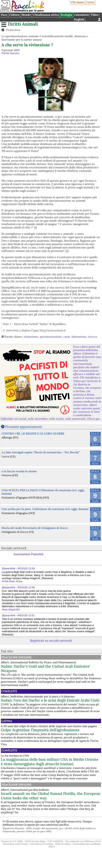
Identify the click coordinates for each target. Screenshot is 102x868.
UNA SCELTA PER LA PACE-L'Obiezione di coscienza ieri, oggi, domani (43, 492)
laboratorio (79, 337)
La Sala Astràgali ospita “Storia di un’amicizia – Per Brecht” (41, 452)
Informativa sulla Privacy (15, 844)
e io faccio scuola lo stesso (19, 471)
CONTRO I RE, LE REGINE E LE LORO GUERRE (33, 433)
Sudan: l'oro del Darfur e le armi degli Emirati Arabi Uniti (50, 700)
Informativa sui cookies (41, 844)
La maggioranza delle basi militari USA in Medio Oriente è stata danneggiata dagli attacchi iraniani (50, 762)
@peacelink (8, 568)
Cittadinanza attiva (46, 15)
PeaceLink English (16, 657)
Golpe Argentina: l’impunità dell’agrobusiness (40, 730)
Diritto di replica (63, 844)
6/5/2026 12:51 (26, 615)
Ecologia (66, 15)
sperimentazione (51, 337)
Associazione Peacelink (28, 554)
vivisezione (31, 337)
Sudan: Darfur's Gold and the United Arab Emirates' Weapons (46, 669)
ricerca (93, 337)
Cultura (14, 15)
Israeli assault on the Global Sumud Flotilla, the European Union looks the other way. (51, 796)
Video (95, 15)
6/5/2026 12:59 (26, 568)
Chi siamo (78, 2)
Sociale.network (14, 548)
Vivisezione (13, 30)
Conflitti (9, 691)
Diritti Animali (23, 24)
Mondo (26, 15)
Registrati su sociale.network (51, 641)
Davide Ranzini (10, 53)
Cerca (90, 2)
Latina (7, 721)
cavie (67, 337)
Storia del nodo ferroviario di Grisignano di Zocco (35, 528)
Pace (4, 15)
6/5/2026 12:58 (26, 587)
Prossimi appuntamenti (24, 427)
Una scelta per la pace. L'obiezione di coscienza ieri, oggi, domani (45, 509)
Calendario (81, 15)
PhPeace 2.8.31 (92, 841)
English (79, 19)
